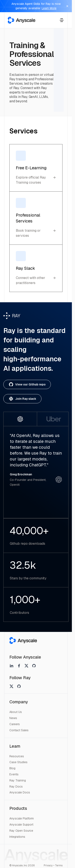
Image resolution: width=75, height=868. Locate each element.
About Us (16, 712)
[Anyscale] (23, 640)
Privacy (48, 865)
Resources (17, 756)
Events (14, 774)
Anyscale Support (21, 825)
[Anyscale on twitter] (26, 666)
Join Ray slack (22, 399)
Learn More (49, 8)
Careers (15, 724)
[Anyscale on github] (34, 666)
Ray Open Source (21, 831)
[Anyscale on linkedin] (11, 666)
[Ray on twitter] (11, 686)
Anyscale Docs (20, 792)
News (13, 718)
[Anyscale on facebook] (19, 666)
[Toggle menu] (62, 20)
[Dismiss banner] (67, 6)
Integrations (17, 837)
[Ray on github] (19, 686)
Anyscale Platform (22, 818)
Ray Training (18, 780)
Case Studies (18, 762)
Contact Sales (19, 730)
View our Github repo (27, 384)
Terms (59, 865)
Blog (12, 768)
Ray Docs (16, 786)
